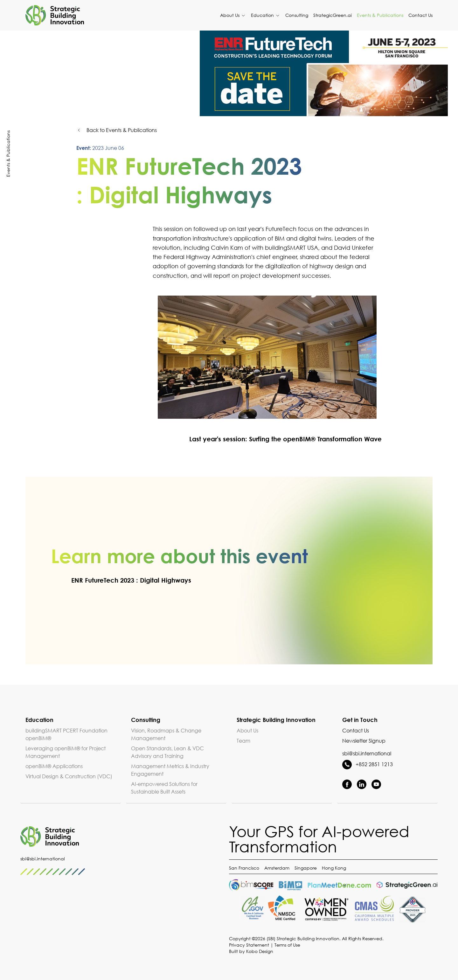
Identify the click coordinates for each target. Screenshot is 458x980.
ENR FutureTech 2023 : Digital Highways (121, 580)
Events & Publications (380, 15)
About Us (233, 15)
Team (243, 741)
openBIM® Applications (54, 766)
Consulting (297, 15)
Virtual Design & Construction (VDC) (69, 776)
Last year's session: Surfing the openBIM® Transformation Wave (275, 439)
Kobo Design (260, 951)
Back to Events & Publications (117, 130)
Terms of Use (287, 945)
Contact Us (420, 15)
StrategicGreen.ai (333, 15)
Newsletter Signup (364, 741)
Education (266, 15)
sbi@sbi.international (367, 753)
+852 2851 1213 (368, 764)
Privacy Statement (249, 945)
